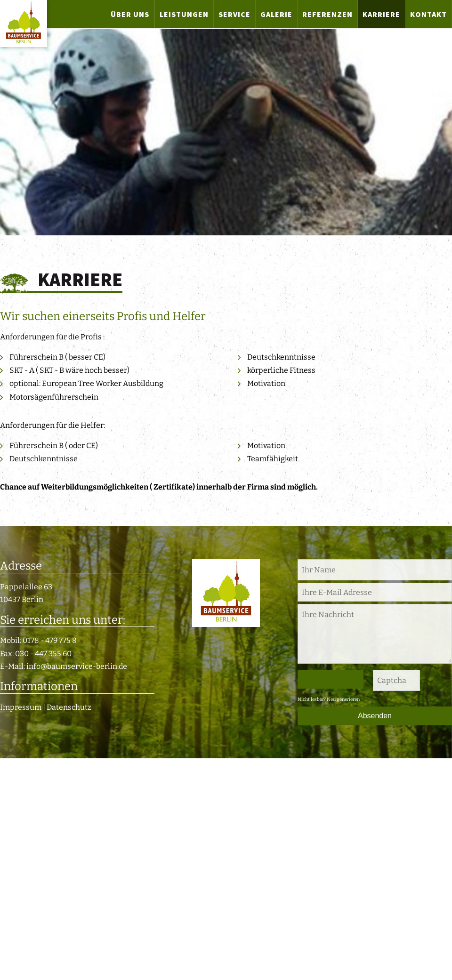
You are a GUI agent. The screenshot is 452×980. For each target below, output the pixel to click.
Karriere (381, 14)
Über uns (130, 14)
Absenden (375, 716)
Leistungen (184, 14)
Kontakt (428, 14)
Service (234, 14)
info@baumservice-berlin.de (77, 666)
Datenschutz (69, 707)
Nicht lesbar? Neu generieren (329, 699)
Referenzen (327, 14)
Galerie (276, 14)
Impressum (21, 707)
